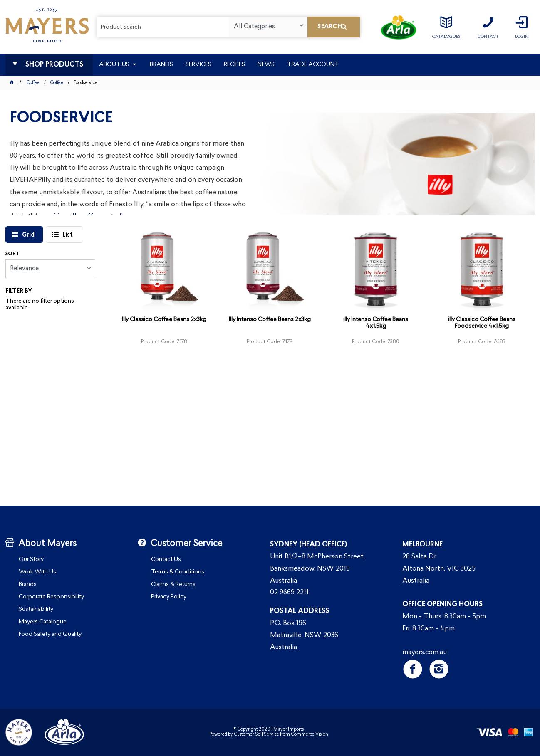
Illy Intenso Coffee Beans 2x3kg (270, 320)
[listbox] (268, 27)
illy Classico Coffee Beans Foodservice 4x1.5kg (482, 323)
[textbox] (163, 27)
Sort (13, 254)
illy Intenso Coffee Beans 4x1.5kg (376, 323)
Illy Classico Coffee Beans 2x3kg (164, 320)
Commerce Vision (310, 735)
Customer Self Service (256, 735)
